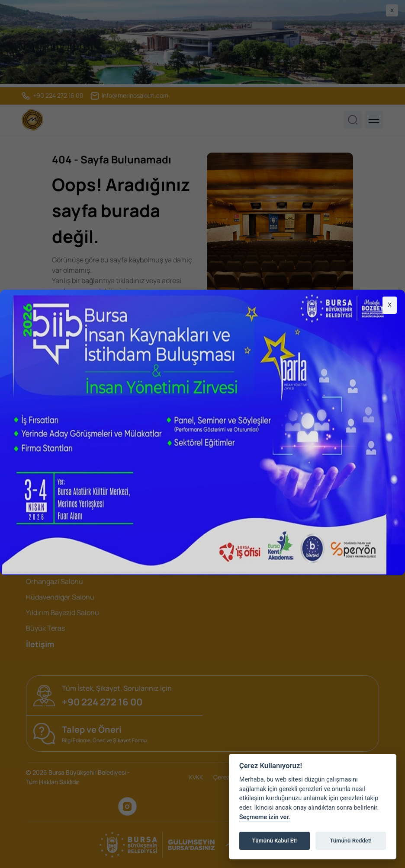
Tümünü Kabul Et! (275, 841)
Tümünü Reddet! (351, 841)
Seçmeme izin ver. (265, 817)
